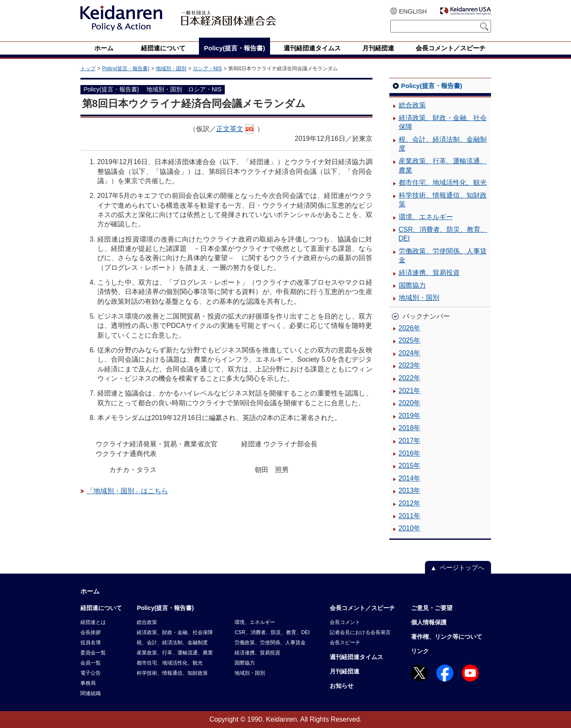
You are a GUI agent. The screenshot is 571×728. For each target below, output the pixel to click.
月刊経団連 (345, 671)
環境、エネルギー (426, 217)
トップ (88, 69)
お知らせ (342, 686)
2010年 (410, 528)
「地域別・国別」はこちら (127, 491)
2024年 (410, 353)
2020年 (410, 403)
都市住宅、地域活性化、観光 (443, 183)
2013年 (410, 490)
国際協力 (412, 285)
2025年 (410, 340)
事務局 (88, 683)
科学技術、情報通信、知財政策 (443, 200)
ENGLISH (413, 11)
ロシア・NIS (207, 69)
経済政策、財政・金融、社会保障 (443, 122)
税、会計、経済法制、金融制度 (443, 144)
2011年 (410, 516)
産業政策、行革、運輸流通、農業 (443, 166)
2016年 (410, 453)
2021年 (410, 391)
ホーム (90, 591)
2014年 (410, 478)
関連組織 (91, 693)
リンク (420, 651)
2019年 (410, 416)
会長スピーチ (345, 643)
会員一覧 (91, 663)
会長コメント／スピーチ (362, 608)
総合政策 (412, 105)
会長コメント (345, 622)
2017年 (410, 441)
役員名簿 (91, 643)
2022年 (410, 378)
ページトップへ (462, 567)
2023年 (410, 365)
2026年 (410, 328)
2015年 (410, 466)
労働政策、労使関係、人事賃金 (443, 256)
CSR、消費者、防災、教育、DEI (443, 234)
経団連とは (93, 622)
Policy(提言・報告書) (126, 69)
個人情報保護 (429, 622)
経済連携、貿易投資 (429, 273)
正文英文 (230, 129)
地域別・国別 (171, 69)
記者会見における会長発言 (360, 632)
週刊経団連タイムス (356, 657)
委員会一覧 (93, 653)
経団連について (101, 608)
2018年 (410, 428)
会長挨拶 (91, 632)
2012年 (410, 503)
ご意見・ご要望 (432, 608)
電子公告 (91, 673)
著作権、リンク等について (447, 637)
